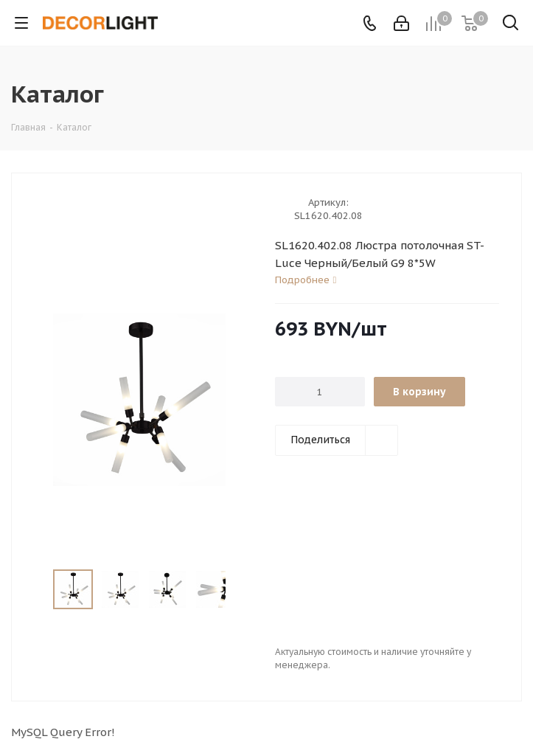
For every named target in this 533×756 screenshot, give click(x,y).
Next (242, 590)
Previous (36, 590)
